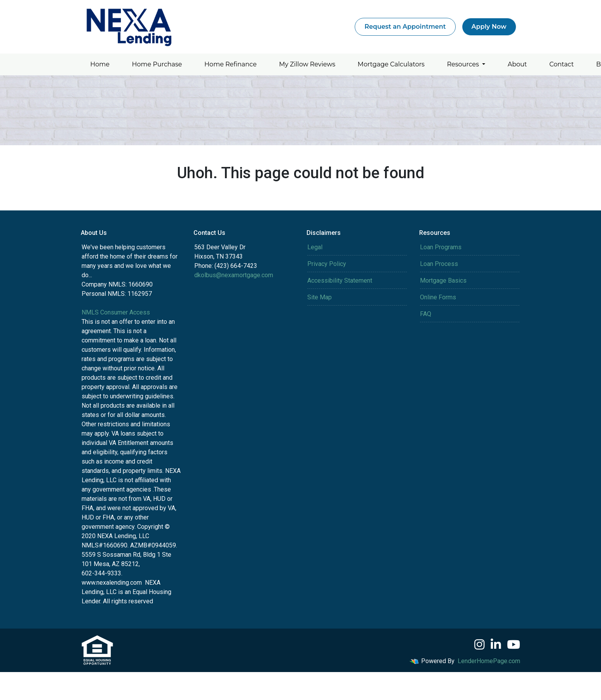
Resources (464, 64)
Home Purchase (157, 64)
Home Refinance (230, 64)
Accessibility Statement (340, 281)
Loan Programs (441, 247)
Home (100, 64)
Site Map (320, 297)
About (517, 64)
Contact (562, 64)
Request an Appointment (405, 27)
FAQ (426, 314)
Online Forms (438, 297)
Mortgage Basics (443, 281)
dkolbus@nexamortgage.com (234, 275)
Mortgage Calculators (391, 64)
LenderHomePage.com (489, 661)
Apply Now (489, 27)
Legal (315, 247)
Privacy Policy (327, 264)
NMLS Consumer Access (116, 312)
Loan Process (439, 264)
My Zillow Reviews (307, 64)
